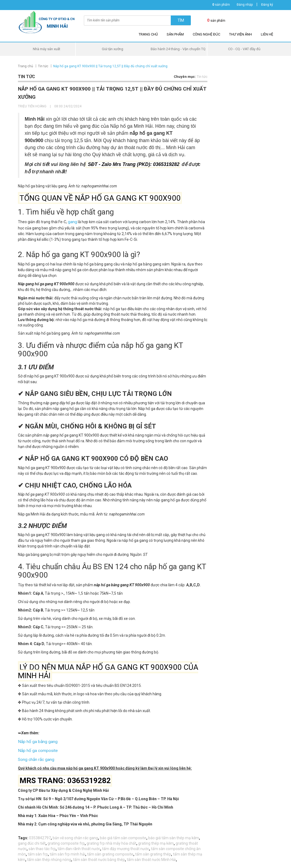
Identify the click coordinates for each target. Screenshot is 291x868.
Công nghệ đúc (206, 34)
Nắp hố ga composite (36, 749)
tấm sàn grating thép (153, 852)
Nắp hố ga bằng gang (36, 741)
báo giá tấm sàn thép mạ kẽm (174, 835)
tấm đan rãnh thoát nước (79, 846)
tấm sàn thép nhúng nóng (49, 857)
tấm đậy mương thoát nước (126, 846)
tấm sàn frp (38, 852)
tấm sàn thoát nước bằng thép (99, 857)
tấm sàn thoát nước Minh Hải (151, 857)
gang (72, 222)
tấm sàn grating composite (110, 852)
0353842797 (40, 835)
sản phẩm (221, 5)
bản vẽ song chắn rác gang (75, 835)
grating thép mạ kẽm (156, 841)
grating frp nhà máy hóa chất (111, 841)
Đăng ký (267, 5)
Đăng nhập (245, 5)
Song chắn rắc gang (35, 757)
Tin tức (43, 66)
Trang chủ (148, 34)
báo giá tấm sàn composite (123, 835)
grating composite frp (66, 841)
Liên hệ (267, 34)
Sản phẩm (175, 34)
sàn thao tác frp (42, 846)
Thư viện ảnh (241, 34)
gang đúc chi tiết (32, 841)
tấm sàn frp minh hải (67, 852)
